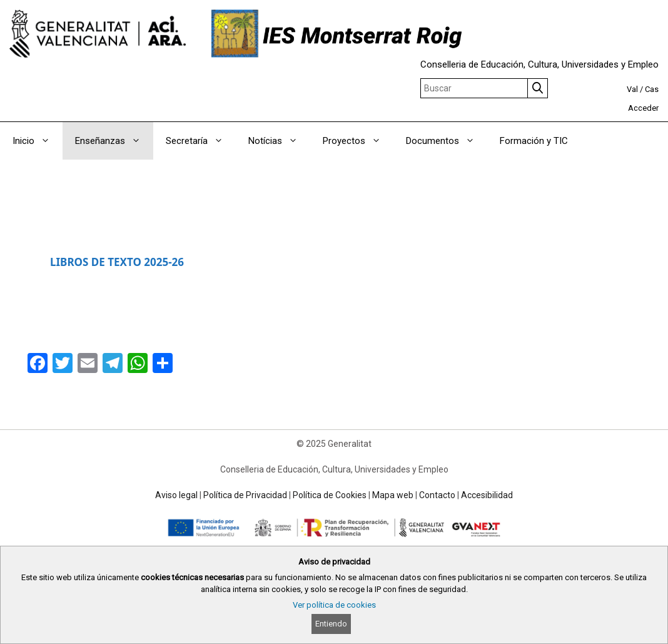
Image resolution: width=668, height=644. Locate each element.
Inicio (38, 141)
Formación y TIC (534, 141)
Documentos (447, 141)
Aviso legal (176, 495)
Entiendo (331, 624)
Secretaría (201, 141)
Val (632, 89)
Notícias (279, 141)
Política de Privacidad (245, 495)
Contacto (437, 495)
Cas (652, 89)
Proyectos (358, 141)
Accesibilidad (487, 495)
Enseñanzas (114, 141)
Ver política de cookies (334, 605)
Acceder (643, 108)
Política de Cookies (330, 495)
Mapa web (393, 495)
